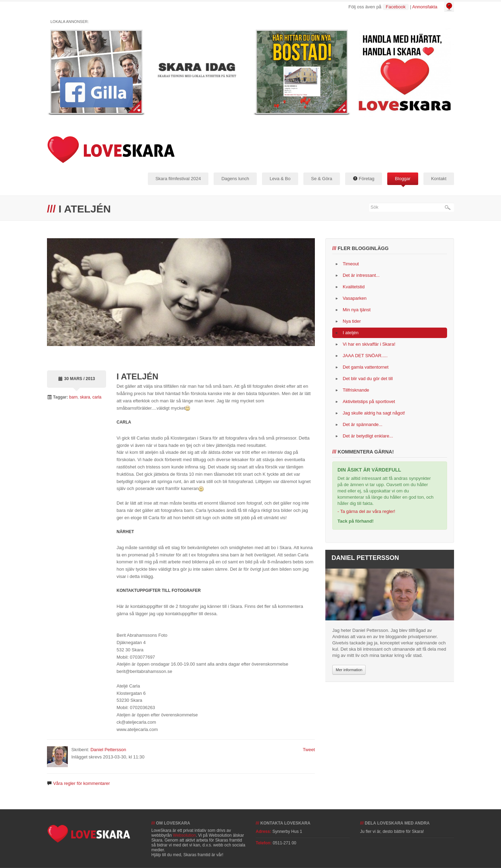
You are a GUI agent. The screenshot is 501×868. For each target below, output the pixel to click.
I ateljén (351, 333)
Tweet (309, 750)
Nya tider (352, 321)
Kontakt (439, 179)
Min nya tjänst (357, 310)
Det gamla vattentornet (366, 367)
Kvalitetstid (354, 287)
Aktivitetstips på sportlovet (369, 401)
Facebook (396, 7)
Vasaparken (355, 298)
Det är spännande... (363, 424)
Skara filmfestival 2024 (178, 179)
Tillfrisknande (356, 390)
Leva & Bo (280, 179)
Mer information (349, 670)
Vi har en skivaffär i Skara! (369, 344)
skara (85, 397)
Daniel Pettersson (108, 750)
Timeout (351, 264)
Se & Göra (322, 179)
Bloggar (403, 179)
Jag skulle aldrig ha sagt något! (374, 413)
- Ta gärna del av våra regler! (366, 511)
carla (97, 397)
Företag (364, 179)
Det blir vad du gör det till (368, 379)
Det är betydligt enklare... (368, 436)
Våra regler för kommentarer (82, 783)
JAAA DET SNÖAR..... (365, 356)
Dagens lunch (235, 179)
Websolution (184, 835)
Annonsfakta (425, 7)
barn (73, 397)
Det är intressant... (361, 275)
